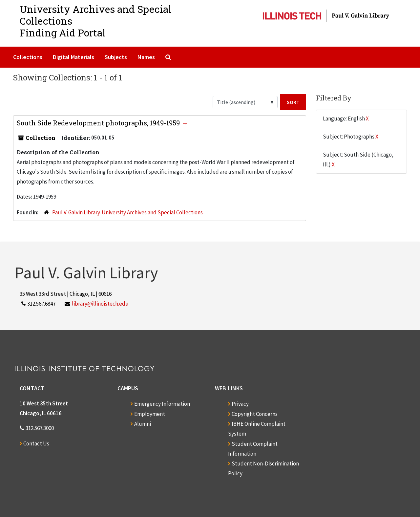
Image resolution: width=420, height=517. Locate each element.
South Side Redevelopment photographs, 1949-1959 (99, 123)
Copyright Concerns (255, 414)
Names (146, 57)
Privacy (240, 404)
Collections (28, 57)
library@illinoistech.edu (100, 304)
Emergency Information (162, 404)
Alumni (143, 424)
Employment (150, 414)
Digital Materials (73, 57)
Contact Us (36, 443)
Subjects (116, 57)
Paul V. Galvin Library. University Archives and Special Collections (127, 212)
